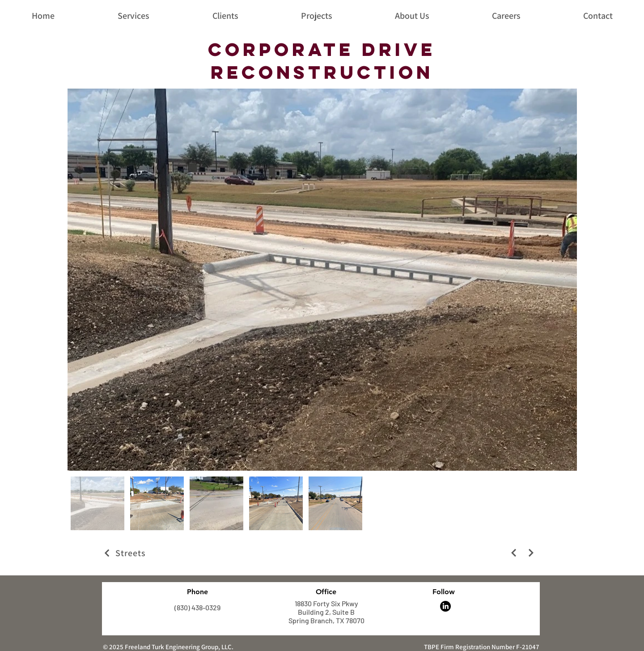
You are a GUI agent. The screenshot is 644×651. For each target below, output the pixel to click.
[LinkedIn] (445, 606)
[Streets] (189, 553)
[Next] (514, 553)
